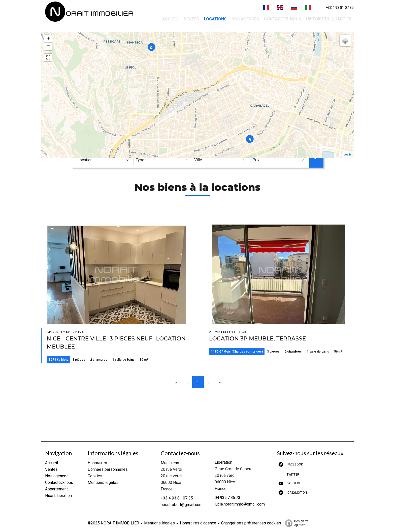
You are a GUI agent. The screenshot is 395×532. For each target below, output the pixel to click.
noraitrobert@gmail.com (182, 505)
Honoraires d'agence (198, 523)
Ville (200, 152)
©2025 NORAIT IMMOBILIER (113, 523)
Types (142, 152)
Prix (257, 152)
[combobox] (103, 160)
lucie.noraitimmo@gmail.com (240, 504)
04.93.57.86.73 (227, 498)
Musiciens (170, 463)
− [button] (48, 46)
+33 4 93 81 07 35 (340, 8)
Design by (295, 523)
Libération (223, 462)
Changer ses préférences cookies (251, 523)
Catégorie (88, 152)
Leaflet (348, 155)
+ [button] (48, 39)
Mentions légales (159, 523)
